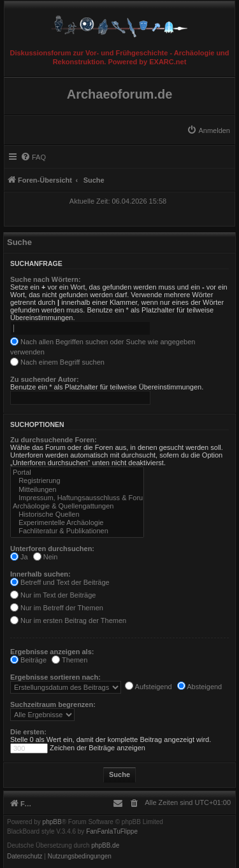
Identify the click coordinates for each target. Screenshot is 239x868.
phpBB (52, 822)
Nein (46, 557)
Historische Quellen (77, 514)
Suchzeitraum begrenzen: (53, 704)
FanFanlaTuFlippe (112, 832)
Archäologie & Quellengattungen (77, 506)
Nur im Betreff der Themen (57, 608)
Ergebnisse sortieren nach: (55, 677)
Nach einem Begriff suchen (57, 362)
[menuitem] (208, 130)
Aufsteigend (148, 687)
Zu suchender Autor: (45, 379)
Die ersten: (28, 732)
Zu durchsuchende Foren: (54, 440)
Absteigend (200, 687)
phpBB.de (105, 846)
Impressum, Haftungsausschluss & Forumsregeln (77, 498)
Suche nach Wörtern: (46, 279)
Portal (77, 472)
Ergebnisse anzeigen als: (52, 652)
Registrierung (77, 481)
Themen (69, 660)
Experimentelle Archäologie (77, 523)
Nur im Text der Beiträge (53, 595)
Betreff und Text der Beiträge (60, 582)
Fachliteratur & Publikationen (77, 531)
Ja (19, 557)
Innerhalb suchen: (40, 574)
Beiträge (28, 660)
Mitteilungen (77, 490)
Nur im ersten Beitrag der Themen (68, 620)
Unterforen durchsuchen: (52, 549)
